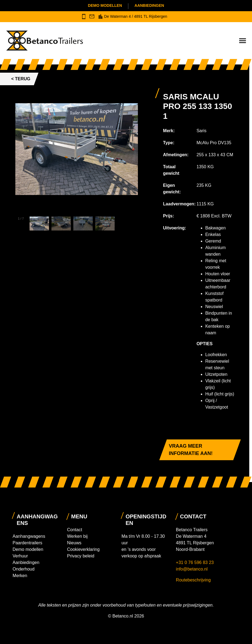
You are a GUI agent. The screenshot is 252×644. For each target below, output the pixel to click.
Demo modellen (105, 5)
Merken (20, 576)
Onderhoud (24, 569)
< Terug (21, 79)
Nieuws (74, 543)
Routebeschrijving (193, 580)
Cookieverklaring (83, 549)
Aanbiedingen (149, 5)
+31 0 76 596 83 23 (195, 562)
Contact (75, 530)
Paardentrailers (27, 543)
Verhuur (20, 556)
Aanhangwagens (29, 536)
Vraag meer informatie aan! (191, 450)
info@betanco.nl (192, 569)
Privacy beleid (81, 556)
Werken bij (77, 536)
